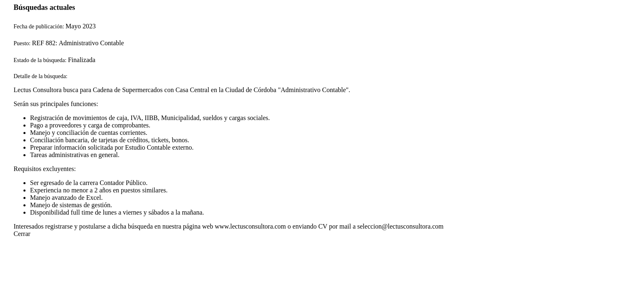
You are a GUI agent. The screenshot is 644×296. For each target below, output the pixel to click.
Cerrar (22, 234)
